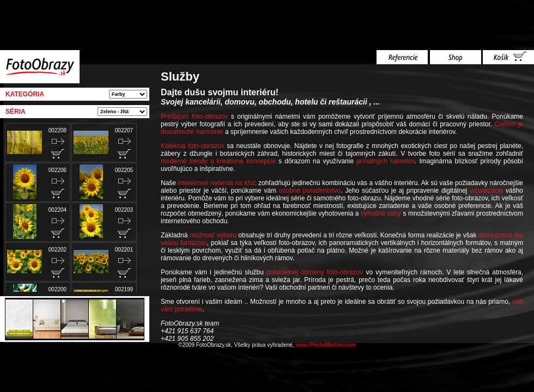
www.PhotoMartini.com (325, 345)
